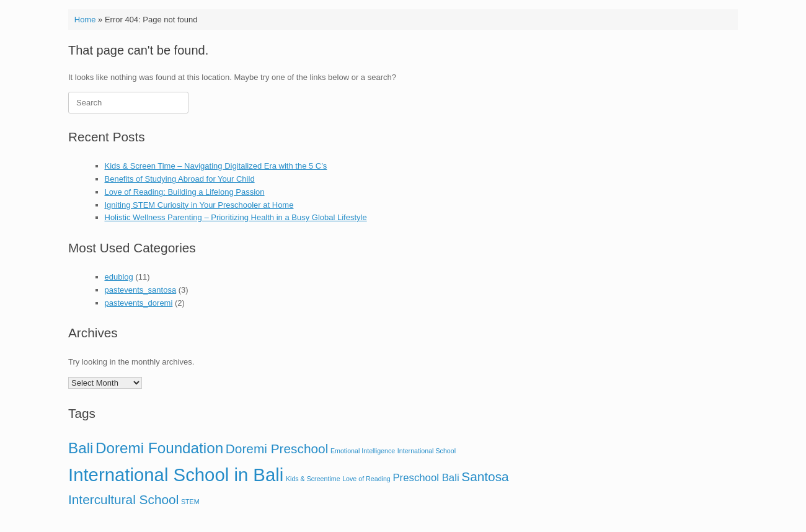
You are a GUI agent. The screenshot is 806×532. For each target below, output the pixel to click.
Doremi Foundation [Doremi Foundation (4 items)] (159, 448)
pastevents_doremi (139, 303)
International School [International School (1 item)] (427, 451)
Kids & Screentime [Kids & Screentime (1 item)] (313, 479)
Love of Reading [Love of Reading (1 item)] (366, 479)
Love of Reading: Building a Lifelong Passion (185, 192)
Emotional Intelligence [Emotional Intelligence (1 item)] (363, 451)
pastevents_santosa (141, 290)
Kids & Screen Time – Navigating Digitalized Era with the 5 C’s (216, 166)
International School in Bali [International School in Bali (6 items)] (176, 475)
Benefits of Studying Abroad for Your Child (180, 179)
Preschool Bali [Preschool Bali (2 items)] (426, 478)
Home (85, 20)
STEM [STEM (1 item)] (190, 502)
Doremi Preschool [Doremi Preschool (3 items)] (277, 449)
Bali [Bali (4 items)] (81, 448)
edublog (119, 277)
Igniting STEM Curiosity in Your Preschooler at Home (199, 205)
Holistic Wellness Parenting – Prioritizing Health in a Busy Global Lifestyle (236, 217)
